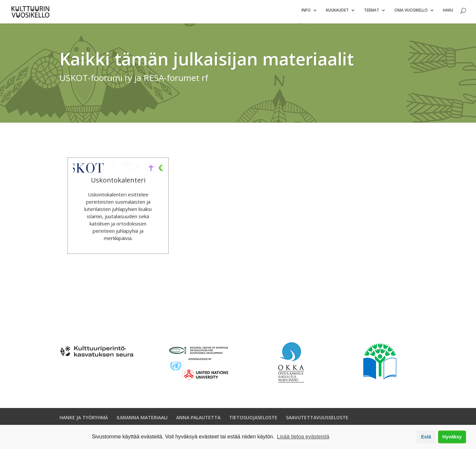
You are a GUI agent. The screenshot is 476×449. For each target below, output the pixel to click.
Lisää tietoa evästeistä (303, 437)
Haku (448, 13)
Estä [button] (426, 437)
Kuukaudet (337, 13)
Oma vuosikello (411, 13)
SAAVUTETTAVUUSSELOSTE (317, 420)
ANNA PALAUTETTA (198, 420)
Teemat (372, 13)
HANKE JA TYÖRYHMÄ (84, 420)
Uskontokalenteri (118, 183)
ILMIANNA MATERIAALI (142, 420)
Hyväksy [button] (452, 437)
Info (306, 13)
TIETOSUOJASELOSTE (253, 420)
